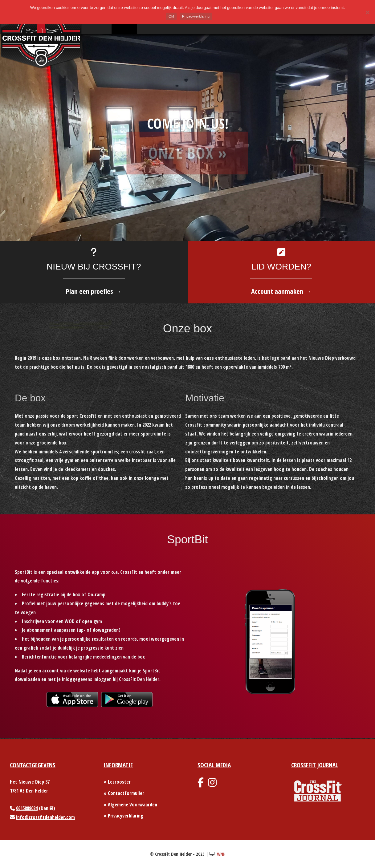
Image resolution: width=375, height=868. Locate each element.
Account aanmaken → (281, 291)
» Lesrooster (117, 782)
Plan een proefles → (94, 291)
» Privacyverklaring (123, 816)
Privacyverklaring (196, 16)
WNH (221, 854)
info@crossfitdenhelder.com (45, 817)
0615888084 (27, 808)
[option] (187, 137)
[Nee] (367, 12)
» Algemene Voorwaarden (130, 805)
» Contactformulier (124, 793)
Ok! (171, 16)
